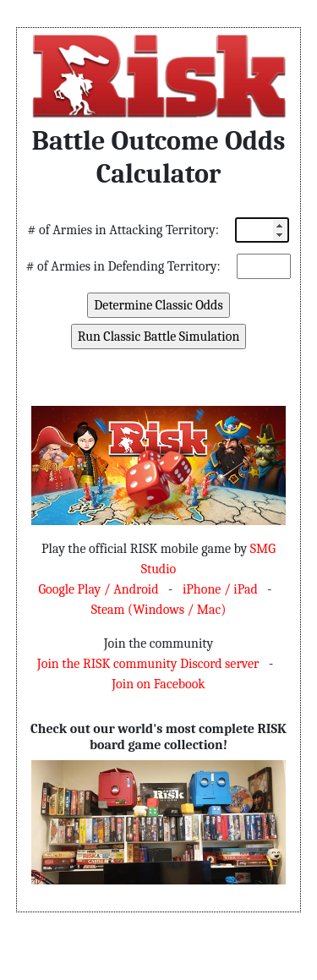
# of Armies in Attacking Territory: (123, 230)
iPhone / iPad (220, 589)
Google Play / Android (98, 589)
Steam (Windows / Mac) (159, 610)
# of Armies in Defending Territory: (123, 266)
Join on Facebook (158, 684)
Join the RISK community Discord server (148, 664)
